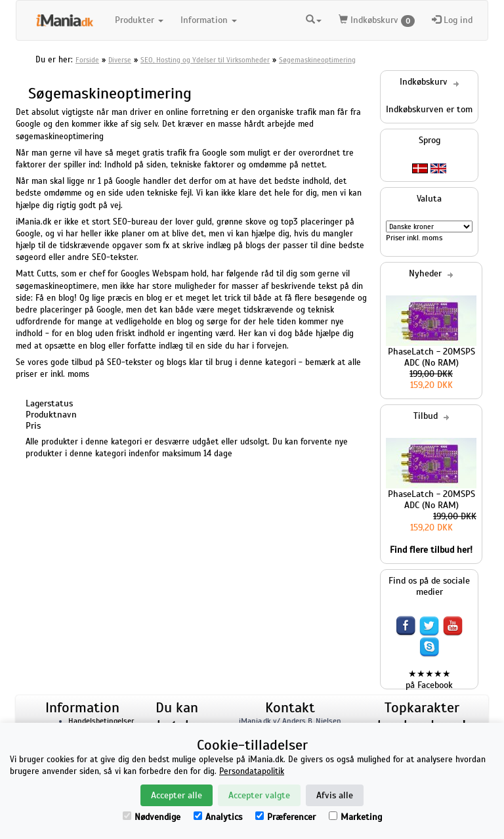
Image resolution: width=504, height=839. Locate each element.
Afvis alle (335, 795)
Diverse (120, 60)
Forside (87, 60)
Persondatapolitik (252, 771)
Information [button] (209, 20)
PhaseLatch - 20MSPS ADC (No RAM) (431, 357)
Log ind (452, 20)
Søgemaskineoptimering (317, 60)
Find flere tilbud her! (431, 550)
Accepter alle (177, 795)
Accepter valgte (259, 795)
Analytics (218, 817)
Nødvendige (152, 817)
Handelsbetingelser (101, 721)
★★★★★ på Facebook (429, 679)
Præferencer (285, 817)
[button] (314, 20)
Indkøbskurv (377, 21)
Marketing (355, 817)
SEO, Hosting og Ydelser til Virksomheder (205, 60)
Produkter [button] (139, 20)
